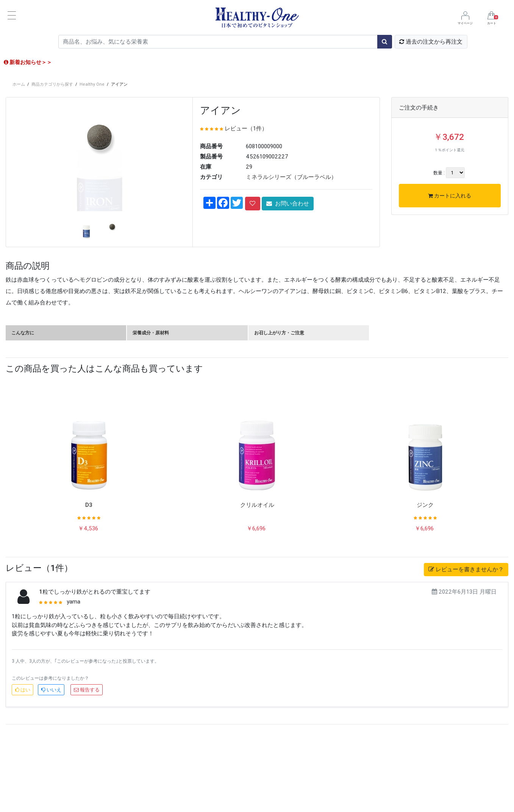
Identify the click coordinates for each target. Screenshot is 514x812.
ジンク (425, 581)
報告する (87, 766)
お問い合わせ (288, 203)
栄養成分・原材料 (151, 408)
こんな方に (23, 408)
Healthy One (92, 84)
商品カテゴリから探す (52, 84)
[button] (20, 240)
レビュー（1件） (246, 128)
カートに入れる (450, 196)
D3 (89, 581)
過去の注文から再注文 (431, 42)
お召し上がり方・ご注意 (279, 408)
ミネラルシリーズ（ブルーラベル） (291, 177)
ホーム (19, 84)
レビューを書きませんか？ (466, 645)
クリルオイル (257, 581)
